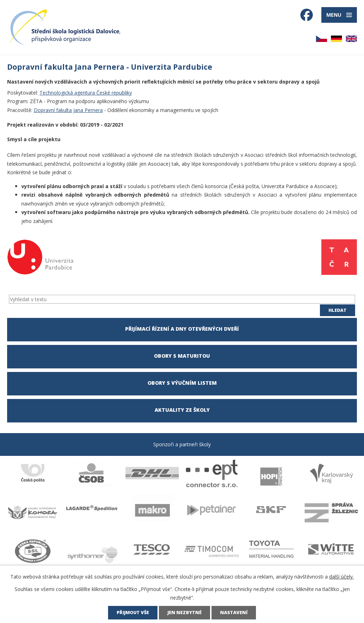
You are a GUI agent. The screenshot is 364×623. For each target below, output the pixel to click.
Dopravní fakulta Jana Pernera (68, 110)
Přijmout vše (133, 613)
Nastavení (234, 613)
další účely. (341, 577)
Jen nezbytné (184, 613)
